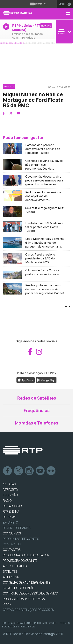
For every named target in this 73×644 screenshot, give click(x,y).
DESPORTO (10, 490)
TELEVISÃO (10, 495)
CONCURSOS (12, 533)
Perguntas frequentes (21, 539)
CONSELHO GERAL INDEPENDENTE (27, 582)
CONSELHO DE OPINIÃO (19, 588)
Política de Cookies (46, 623)
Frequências (37, 410)
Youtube (40, 471)
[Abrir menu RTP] (36, 4)
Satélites (10, 571)
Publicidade (27, 627)
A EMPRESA (11, 577)
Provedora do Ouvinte (20, 561)
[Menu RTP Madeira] (69, 14)
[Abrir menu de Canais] (64, 32)
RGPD (7, 604)
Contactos (12, 544)
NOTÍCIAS (9, 484)
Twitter (18, 471)
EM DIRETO (10, 522)
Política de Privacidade (17, 623)
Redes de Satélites (37, 398)
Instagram (29, 471)
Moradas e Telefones (36, 423)
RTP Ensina (11, 511)
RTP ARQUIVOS (13, 506)
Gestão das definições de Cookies (28, 610)
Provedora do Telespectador (26, 555)
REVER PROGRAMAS (17, 528)
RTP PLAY (9, 517)
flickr (51, 471)
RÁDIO (7, 501)
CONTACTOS (12, 550)
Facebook (8, 471)
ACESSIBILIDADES (15, 566)
